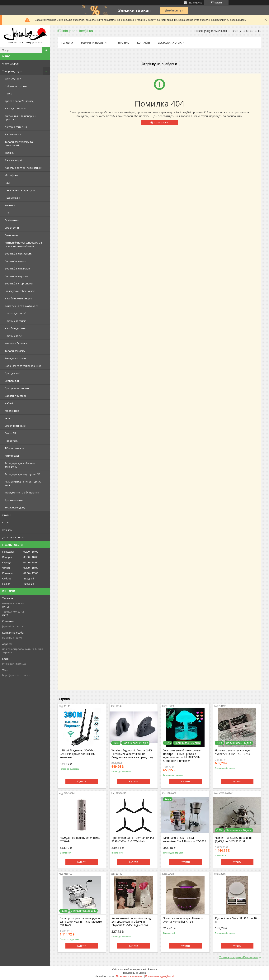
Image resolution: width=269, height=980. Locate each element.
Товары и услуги (12, 71)
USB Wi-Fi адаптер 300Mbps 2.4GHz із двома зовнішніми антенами (78, 754)
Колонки (10, 205)
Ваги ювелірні (13, 160)
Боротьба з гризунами (19, 254)
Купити (82, 781)
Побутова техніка (16, 86)
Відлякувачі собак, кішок (20, 291)
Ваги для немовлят (16, 108)
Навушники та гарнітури (20, 190)
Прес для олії (12, 373)
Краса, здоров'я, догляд (19, 101)
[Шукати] (46, 50)
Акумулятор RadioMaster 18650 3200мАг (80, 840)
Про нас (124, 43)
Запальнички (13, 134)
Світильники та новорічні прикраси (20, 118)
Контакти (144, 43)
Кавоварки (161, 122)
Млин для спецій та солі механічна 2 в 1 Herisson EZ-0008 (185, 840)
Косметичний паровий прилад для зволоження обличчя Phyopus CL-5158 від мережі (131, 922)
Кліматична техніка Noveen (22, 306)
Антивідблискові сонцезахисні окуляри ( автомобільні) (23, 244)
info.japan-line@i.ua (14, 664)
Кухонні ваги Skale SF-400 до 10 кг (236, 920)
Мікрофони (12, 175)
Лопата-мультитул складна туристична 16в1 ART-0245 (233, 752)
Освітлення (12, 220)
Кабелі (9, 403)
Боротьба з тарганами (19, 283)
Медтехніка (12, 411)
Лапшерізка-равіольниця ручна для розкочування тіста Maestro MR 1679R (81, 922)
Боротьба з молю (15, 261)
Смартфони (12, 228)
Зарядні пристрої (15, 396)
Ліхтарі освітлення (16, 127)
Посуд (8, 93)
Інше (8, 418)
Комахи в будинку (16, 343)
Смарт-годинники (16, 426)
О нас (6, 522)
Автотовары (12, 456)
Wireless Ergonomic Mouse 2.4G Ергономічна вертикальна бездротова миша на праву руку (132, 754)
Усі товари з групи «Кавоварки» (239, 957)
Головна (67, 43)
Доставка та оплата (171, 43)
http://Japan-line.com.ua (16, 675)
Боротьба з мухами (17, 276)
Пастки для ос (13, 336)
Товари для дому (15, 351)
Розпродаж (12, 235)
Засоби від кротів (16, 328)
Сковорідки (12, 381)
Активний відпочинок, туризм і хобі (24, 483)
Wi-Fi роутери (13, 78)
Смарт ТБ (10, 433)
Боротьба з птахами (17, 269)
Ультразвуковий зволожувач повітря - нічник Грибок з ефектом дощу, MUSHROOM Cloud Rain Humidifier (182, 756)
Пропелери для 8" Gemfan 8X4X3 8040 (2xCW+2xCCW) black (133, 840)
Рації (8, 183)
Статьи (7, 515)
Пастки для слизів (16, 321)
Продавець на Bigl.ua (134, 973)
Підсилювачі (12, 198)
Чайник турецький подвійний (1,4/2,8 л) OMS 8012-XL (234, 840)
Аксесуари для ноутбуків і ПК (22, 474)
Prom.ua (152, 969)
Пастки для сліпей (16, 313)
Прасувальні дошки (17, 388)
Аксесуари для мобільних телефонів (20, 465)
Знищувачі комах (15, 358)
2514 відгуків (195, 3)
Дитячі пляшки (14, 500)
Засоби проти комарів (18, 298)
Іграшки (10, 153)
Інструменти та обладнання (22, 492)
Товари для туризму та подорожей (19, 144)
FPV (7, 213)
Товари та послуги (94, 43)
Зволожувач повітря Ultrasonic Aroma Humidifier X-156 (183, 920)
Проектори (12, 441)
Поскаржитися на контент (130, 976)
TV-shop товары (15, 448)
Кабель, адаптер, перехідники (24, 168)
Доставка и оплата (14, 537)
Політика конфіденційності (159, 976)
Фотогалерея (10, 64)
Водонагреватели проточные (23, 366)
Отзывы (7, 530)
